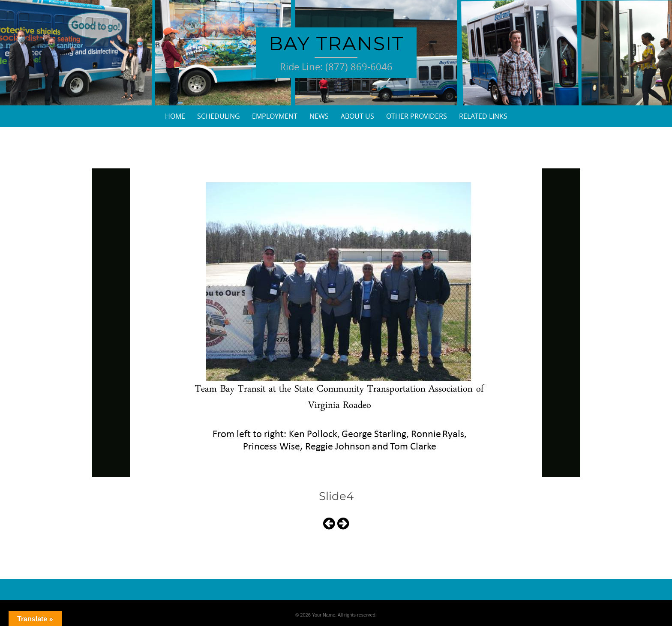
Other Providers (417, 116)
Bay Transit (336, 43)
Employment (275, 116)
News (319, 116)
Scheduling (219, 116)
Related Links (483, 116)
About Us (357, 116)
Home (175, 116)
